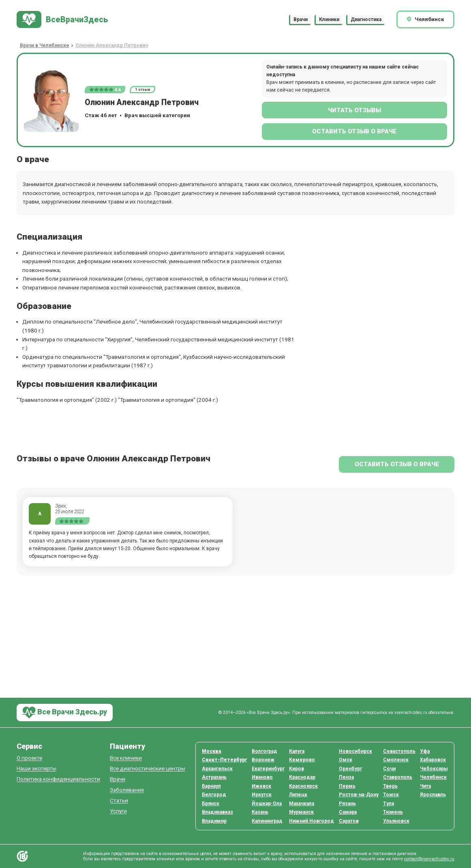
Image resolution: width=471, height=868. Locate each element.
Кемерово (302, 760)
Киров (297, 769)
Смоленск (396, 760)
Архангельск (217, 769)
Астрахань (214, 777)
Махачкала (302, 804)
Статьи (119, 800)
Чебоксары (434, 769)
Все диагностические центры (148, 768)
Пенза (346, 777)
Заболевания (127, 790)
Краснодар (302, 777)
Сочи (389, 769)
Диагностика (366, 19)
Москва (212, 751)
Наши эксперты (36, 768)
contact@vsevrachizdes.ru (429, 859)
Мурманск (301, 812)
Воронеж (263, 760)
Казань (260, 812)
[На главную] (62, 20)
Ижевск (261, 786)
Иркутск (262, 795)
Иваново (262, 777)
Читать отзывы (354, 110)
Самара (348, 812)
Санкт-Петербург (225, 760)
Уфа (425, 751)
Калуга (297, 751)
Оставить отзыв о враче (354, 131)
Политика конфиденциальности (58, 779)
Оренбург (350, 769)
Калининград (267, 821)
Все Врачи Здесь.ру (65, 713)
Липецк (298, 795)
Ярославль (433, 795)
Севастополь (399, 751)
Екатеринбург (268, 769)
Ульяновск (396, 821)
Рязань (347, 804)
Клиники (329, 19)
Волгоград (264, 751)
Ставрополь (398, 777)
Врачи (301, 19)
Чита (425, 786)
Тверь (390, 786)
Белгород (214, 795)
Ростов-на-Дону (359, 795)
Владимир (214, 821)
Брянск (211, 804)
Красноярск (303, 786)
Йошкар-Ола (267, 804)
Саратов (349, 821)
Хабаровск (433, 760)
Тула (389, 804)
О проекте (29, 758)
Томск (391, 795)
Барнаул (211, 786)
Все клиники (126, 758)
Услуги (118, 811)
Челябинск (433, 777)
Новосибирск (355, 751)
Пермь (347, 786)
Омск (346, 760)
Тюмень (393, 812)
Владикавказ (217, 812)
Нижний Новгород (312, 821)
